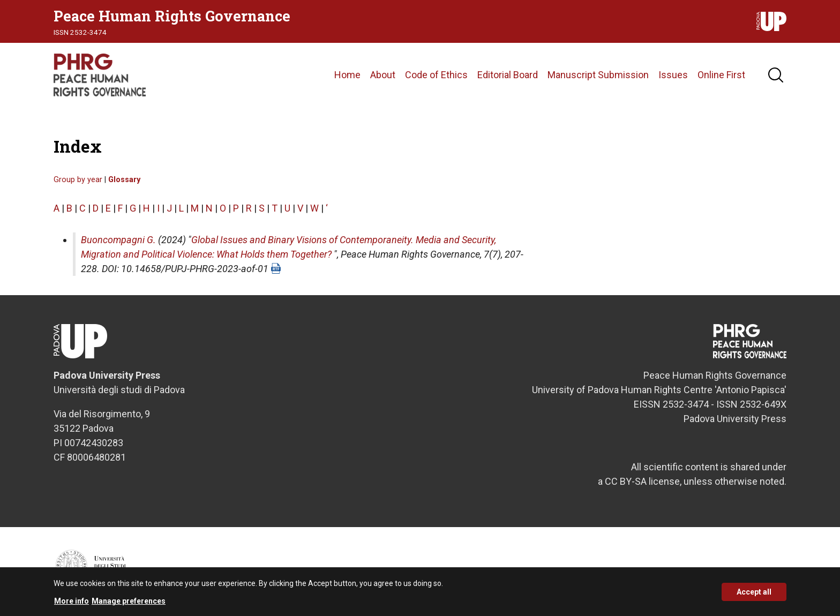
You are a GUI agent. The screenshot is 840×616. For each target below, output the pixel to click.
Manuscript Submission (598, 75)
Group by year (78, 180)
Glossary (124, 180)
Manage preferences (129, 604)
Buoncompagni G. (118, 240)
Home (347, 75)
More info (72, 604)
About (383, 75)
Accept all (754, 595)
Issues (673, 75)
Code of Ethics (436, 75)
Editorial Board (508, 75)
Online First (721, 75)
